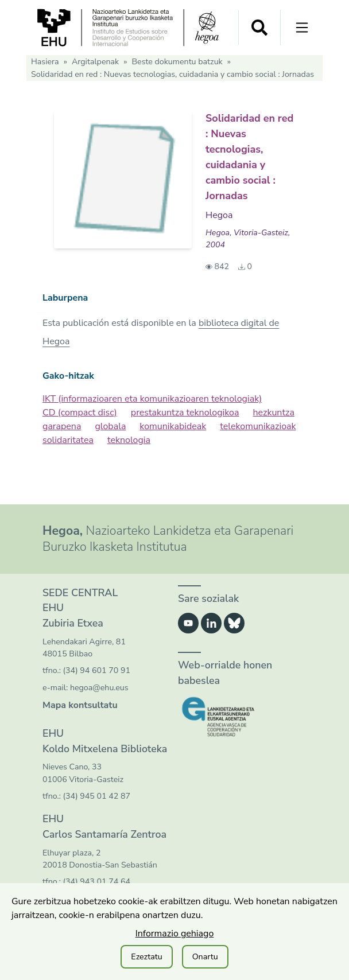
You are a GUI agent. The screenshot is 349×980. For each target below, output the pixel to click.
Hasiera (45, 62)
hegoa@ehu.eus (99, 688)
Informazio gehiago (175, 934)
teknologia (129, 440)
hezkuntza (273, 413)
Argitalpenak (95, 62)
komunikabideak (173, 426)
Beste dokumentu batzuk (177, 62)
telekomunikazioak (258, 426)
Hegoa (219, 215)
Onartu (205, 957)
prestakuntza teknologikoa (185, 413)
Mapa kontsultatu (80, 705)
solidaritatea (68, 440)
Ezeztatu (146, 957)
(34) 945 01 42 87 (97, 796)
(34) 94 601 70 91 (97, 670)
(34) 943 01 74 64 (97, 882)
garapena (62, 426)
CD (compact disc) (80, 413)
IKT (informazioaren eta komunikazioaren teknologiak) (152, 399)
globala (110, 426)
